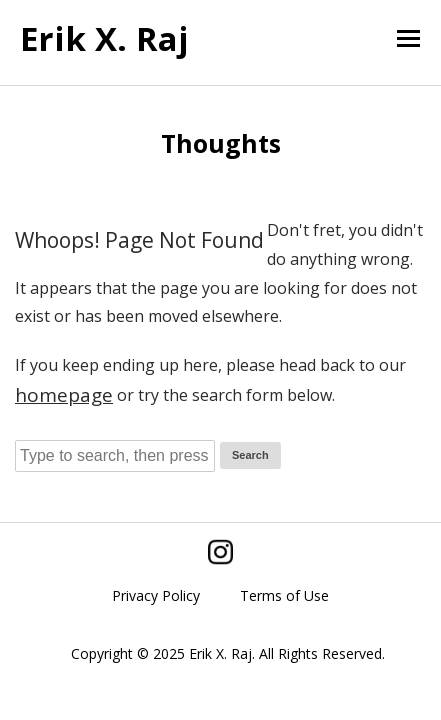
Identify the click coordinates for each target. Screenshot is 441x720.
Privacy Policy (156, 595)
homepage (64, 395)
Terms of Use (284, 595)
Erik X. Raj (104, 38)
